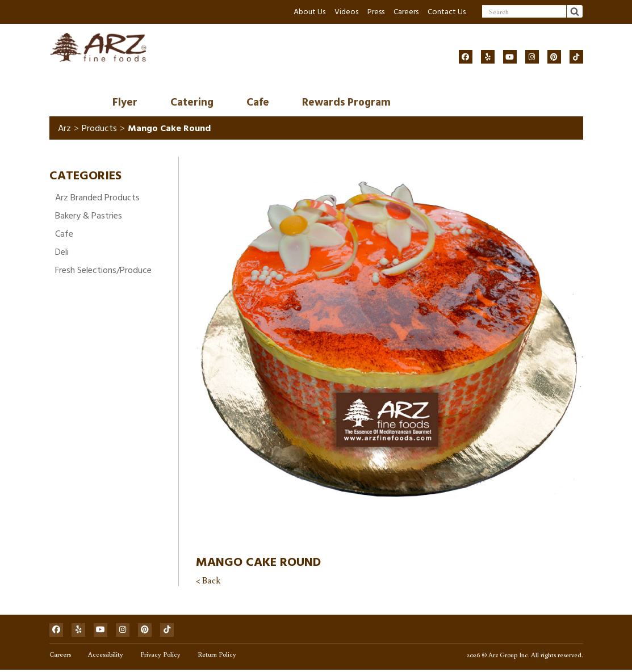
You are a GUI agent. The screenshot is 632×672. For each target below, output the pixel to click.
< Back (208, 581)
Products (99, 129)
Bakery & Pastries (89, 216)
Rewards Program (346, 103)
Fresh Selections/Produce (103, 271)
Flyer (125, 103)
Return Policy (217, 656)
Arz (64, 129)
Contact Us (447, 12)
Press (376, 12)
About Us (309, 12)
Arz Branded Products (97, 198)
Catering (192, 103)
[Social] (466, 57)
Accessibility (106, 656)
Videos (346, 12)
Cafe (258, 103)
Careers (406, 12)
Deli (62, 253)
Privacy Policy (160, 656)
